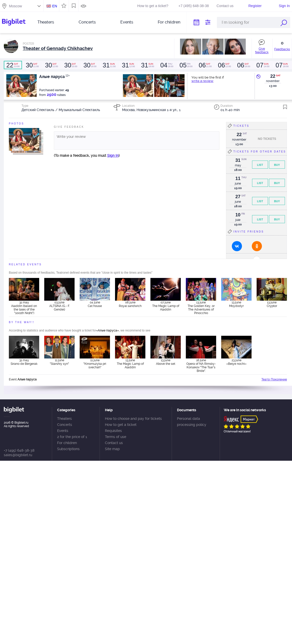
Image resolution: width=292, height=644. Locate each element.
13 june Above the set (166, 362)
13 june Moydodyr (236, 304)
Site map (112, 449)
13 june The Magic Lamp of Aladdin (130, 364)
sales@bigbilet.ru (18, 455)
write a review (202, 81)
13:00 (13, 65)
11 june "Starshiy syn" (59, 362)
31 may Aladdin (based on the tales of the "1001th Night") (24, 307)
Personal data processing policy (192, 422)
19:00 (167, 65)
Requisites (113, 431)
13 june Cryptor (272, 304)
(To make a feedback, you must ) (87, 156)
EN (54, 6)
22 (273, 76)
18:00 (90, 65)
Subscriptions (68, 449)
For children (169, 22)
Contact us (225, 6)
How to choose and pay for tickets (133, 419)
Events (127, 22)
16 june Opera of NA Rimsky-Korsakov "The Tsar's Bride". (201, 365)
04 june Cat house (95, 304)
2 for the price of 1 (72, 437)
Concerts (87, 22)
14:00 (263, 65)
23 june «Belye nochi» (236, 362)
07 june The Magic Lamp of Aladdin (166, 306)
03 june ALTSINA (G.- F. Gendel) (60, 306)
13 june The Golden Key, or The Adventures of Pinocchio (201, 307)
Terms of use (116, 437)
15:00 (71, 65)
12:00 (51, 65)
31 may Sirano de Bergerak (24, 362)
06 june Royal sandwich (130, 304)
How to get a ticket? (153, 6)
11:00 (32, 65)
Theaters (46, 22)
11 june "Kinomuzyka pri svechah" (95, 364)
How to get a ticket (121, 425)
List (260, 165)
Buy (277, 165)
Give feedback (262, 50)
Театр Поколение (274, 379)
